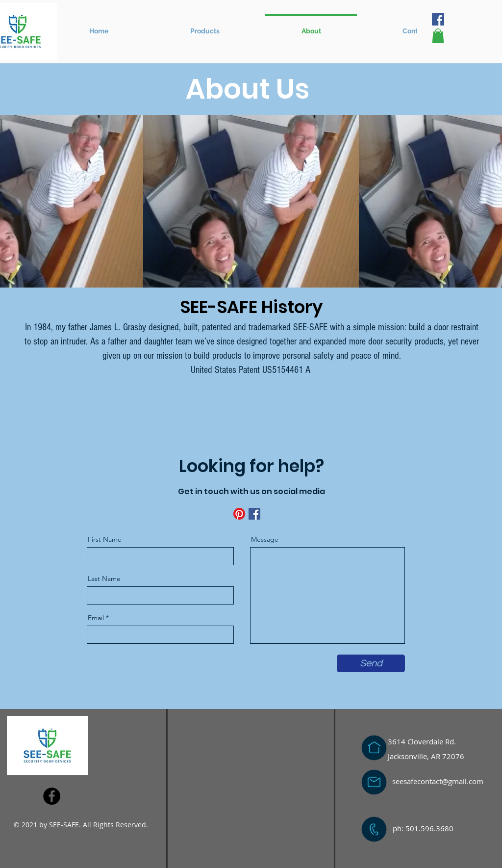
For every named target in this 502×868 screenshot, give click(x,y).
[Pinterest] (239, 514)
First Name (105, 539)
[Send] (371, 663)
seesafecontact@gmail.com (438, 781)
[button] (205, 26)
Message (265, 539)
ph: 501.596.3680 (423, 828)
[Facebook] (438, 19)
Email (96, 618)
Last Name (104, 579)
